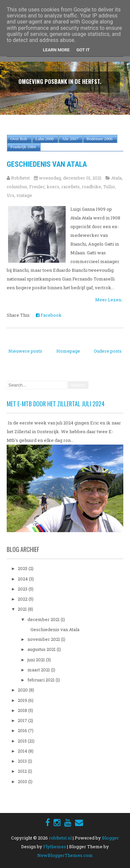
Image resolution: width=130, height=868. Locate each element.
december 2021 (44, 619)
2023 (23, 589)
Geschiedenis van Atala (47, 164)
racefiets (71, 187)
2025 (23, 568)
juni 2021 (37, 660)
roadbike (91, 187)
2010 (23, 781)
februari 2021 (42, 680)
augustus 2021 (42, 649)
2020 (23, 690)
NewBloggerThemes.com (65, 855)
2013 (23, 761)
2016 (23, 730)
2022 (23, 599)
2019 (23, 700)
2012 (23, 771)
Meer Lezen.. (109, 300)
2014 (23, 751)
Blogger (110, 838)
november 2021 (44, 639)
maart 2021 (39, 670)
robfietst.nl (60, 838)
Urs (11, 195)
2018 (23, 710)
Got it (83, 50)
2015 (23, 741)
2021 (23, 609)
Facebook (49, 315)
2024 (23, 579)
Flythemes (55, 847)
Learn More (56, 50)
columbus (17, 187)
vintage (24, 195)
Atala (116, 178)
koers (53, 187)
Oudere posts (108, 351)
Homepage (68, 351)
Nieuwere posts (25, 351)
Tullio (109, 187)
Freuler (37, 187)
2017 (23, 720)
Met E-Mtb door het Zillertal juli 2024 (56, 404)
